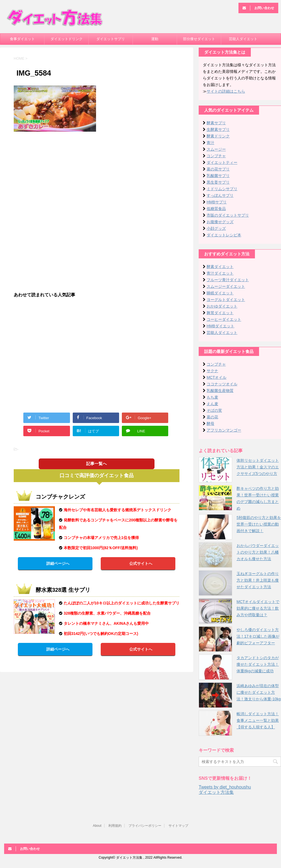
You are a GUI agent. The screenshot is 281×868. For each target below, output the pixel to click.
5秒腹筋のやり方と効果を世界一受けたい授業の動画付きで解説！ (259, 524)
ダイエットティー (222, 162)
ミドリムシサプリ (222, 189)
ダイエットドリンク (67, 39)
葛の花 (212, 417)
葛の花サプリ (218, 169)
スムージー (216, 149)
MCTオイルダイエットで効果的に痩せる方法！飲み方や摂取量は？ (258, 608)
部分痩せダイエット (199, 39)
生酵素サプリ (218, 129)
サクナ (212, 371)
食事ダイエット (22, 39)
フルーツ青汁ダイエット (228, 280)
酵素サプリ (216, 123)
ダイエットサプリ (111, 39)
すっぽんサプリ (220, 195)
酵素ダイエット (220, 267)
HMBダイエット (220, 326)
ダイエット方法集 (216, 792)
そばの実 (214, 410)
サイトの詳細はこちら (226, 91)
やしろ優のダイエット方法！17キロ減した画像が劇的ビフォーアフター (258, 636)
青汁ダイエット (220, 273)
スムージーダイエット (226, 286)
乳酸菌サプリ (218, 176)
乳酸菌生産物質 (220, 391)
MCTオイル (217, 377)
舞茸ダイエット (220, 313)
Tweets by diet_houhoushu (225, 787)
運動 (155, 39)
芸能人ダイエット (243, 39)
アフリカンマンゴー (224, 430)
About (97, 826)
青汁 (210, 143)
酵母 (210, 424)
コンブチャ (216, 156)
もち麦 (212, 397)
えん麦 (212, 404)
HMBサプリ (217, 202)
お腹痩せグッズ (220, 222)
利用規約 (115, 826)
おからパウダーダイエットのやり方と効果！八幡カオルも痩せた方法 (258, 552)
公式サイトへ (141, 563)
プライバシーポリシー (145, 826)
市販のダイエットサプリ (228, 215)
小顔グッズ (216, 228)
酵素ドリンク (218, 136)
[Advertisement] (97, 176)
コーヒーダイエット (224, 319)
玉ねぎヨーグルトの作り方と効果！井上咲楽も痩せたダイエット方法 (258, 580)
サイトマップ (178, 826)
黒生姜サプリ (218, 182)
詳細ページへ (58, 563)
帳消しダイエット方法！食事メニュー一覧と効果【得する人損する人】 (258, 720)
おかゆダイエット (222, 306)
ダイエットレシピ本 (224, 235)
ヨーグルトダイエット (226, 300)
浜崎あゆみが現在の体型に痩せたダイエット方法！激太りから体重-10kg (259, 692)
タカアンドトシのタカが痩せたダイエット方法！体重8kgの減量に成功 (258, 664)
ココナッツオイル (222, 384)
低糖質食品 (216, 209)
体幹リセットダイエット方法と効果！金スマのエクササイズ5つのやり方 (258, 467)
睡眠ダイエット (220, 293)
